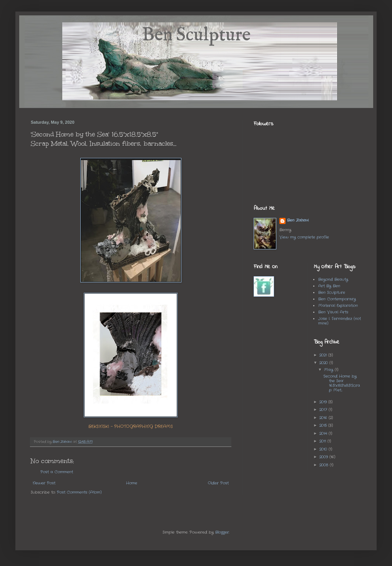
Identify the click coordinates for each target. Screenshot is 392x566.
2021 (324, 355)
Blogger (222, 532)
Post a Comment (57, 472)
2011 (323, 441)
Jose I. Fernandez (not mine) (340, 321)
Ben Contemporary (337, 299)
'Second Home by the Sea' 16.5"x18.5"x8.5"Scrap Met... (342, 383)
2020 (324, 363)
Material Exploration (338, 306)
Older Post (218, 483)
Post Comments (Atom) (79, 492)
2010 (324, 449)
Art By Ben (329, 286)
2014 (324, 434)
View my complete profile (304, 237)
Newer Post (44, 483)
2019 (324, 402)
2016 (324, 418)
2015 (324, 426)
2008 (325, 465)
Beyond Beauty (333, 280)
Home (132, 483)
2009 (324, 457)
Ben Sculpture (332, 293)
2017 (324, 410)
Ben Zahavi (298, 221)
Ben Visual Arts (333, 312)
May (329, 370)
